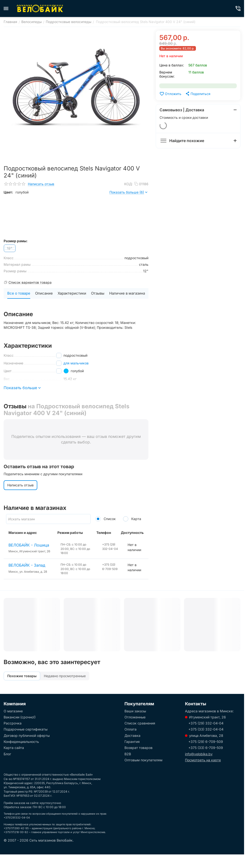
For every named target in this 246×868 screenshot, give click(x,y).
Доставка (132, 735)
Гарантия (132, 742)
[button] (198, 94)
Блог (7, 754)
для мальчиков (76, 363)
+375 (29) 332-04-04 (206, 723)
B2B (128, 754)
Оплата (131, 729)
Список (106, 519)
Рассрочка (13, 723)
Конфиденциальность (21, 742)
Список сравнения (140, 723)
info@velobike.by (199, 754)
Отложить (170, 94)
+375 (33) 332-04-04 (206, 729)
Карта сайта (14, 748)
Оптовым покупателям (143, 760)
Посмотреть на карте (203, 760)
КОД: (128, 184)
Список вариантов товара (30, 282)
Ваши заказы (135, 711)
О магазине (13, 711)
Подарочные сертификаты (26, 729)
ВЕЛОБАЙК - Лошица (29, 545)
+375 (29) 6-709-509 (206, 742)
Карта (132, 519)
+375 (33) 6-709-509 (206, 748)
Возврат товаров (138, 748)
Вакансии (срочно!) (20, 717)
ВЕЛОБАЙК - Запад (27, 565)
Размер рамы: (16, 241)
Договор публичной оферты (27, 735)
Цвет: (8, 192)
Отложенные (135, 717)
